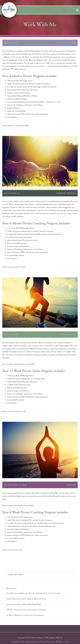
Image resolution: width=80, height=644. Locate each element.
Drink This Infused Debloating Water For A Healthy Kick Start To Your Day (33, 593)
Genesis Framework (48, 642)
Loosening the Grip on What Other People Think (24, 604)
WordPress (60, 642)
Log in (67, 642)
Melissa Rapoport (32, 642)
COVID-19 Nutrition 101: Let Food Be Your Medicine (26, 610)
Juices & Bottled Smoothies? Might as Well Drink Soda (26, 599)
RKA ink (59, 638)
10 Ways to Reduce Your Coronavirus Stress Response (25, 615)
